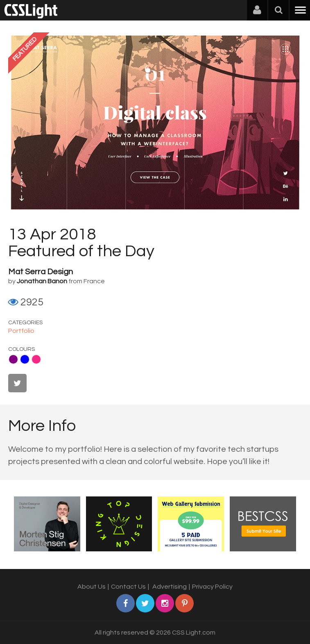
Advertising (170, 587)
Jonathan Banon (42, 281)
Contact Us (128, 587)
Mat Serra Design (41, 272)
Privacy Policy (212, 587)
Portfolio (21, 331)
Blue (25, 359)
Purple (13, 359)
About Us (92, 587)
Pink (36, 359)
